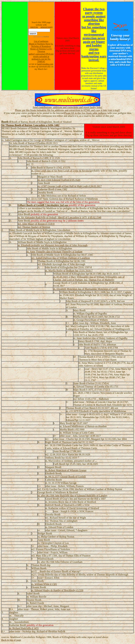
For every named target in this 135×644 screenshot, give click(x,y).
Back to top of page (11, 640)
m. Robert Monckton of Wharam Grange (66, 470)
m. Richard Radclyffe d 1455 (24, 628)
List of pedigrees (41, 41)
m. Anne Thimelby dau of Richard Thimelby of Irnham (54, 252)
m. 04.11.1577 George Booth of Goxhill (65, 477)
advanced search (46, 27)
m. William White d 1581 (44, 584)
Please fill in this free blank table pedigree (85, 113)
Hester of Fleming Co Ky (41, 49)
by (45, 37)
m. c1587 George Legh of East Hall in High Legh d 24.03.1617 (70, 186)
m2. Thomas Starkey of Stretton (34, 227)
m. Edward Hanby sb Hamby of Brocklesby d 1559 (57, 590)
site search (37, 37)
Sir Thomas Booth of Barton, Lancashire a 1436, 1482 (30, 125)
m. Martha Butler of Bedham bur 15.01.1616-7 (69, 271)
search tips (34, 27)
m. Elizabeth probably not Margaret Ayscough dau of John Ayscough (53, 245)
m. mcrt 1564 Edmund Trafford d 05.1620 (59, 180)
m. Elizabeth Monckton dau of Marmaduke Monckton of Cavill (85, 289)
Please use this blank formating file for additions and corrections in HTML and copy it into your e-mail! (67, 110)
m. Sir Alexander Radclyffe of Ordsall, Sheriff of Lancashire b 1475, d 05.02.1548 (60, 217)
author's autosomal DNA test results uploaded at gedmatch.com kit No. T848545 (41, 58)
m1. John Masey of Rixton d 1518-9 (36, 224)
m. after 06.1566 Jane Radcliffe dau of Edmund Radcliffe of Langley (72, 496)
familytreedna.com (45, 64)
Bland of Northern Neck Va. (41, 44)
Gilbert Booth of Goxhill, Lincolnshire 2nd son (43, 205)
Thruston (41, 51)
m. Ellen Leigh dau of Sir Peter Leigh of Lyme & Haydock (61, 171)
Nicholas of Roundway (41, 46)
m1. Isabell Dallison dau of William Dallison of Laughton (61, 258)
